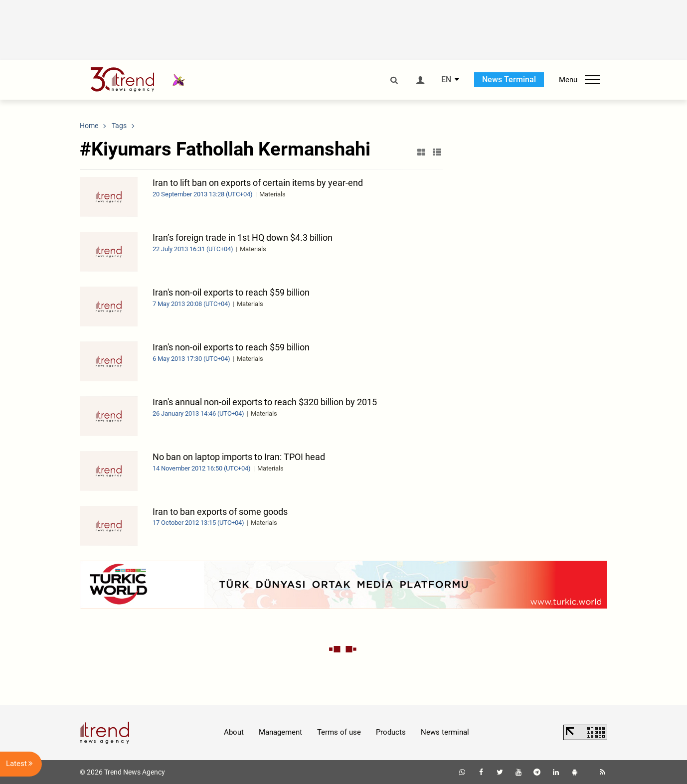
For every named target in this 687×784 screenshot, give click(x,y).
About (234, 732)
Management (280, 732)
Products (391, 732)
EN (446, 80)
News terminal (445, 732)
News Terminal (509, 79)
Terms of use (339, 732)
